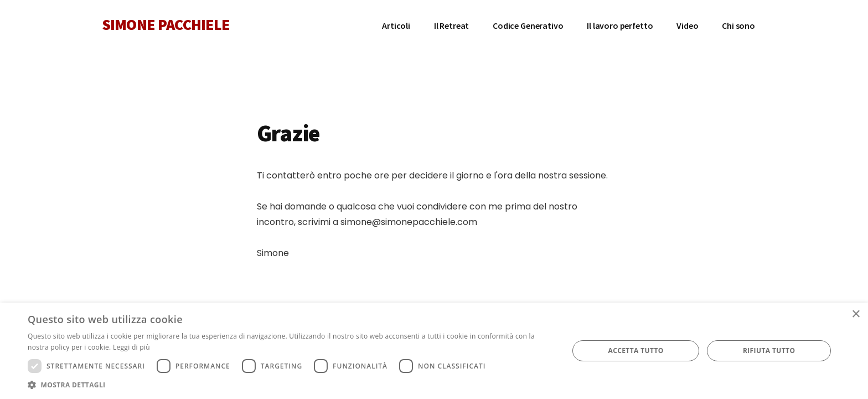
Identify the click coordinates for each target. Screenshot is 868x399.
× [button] (856, 314)
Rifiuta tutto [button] (769, 351)
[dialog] (434, 351)
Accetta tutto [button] (635, 351)
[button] (290, 385)
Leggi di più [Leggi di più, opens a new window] (131, 347)
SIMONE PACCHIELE (166, 24)
